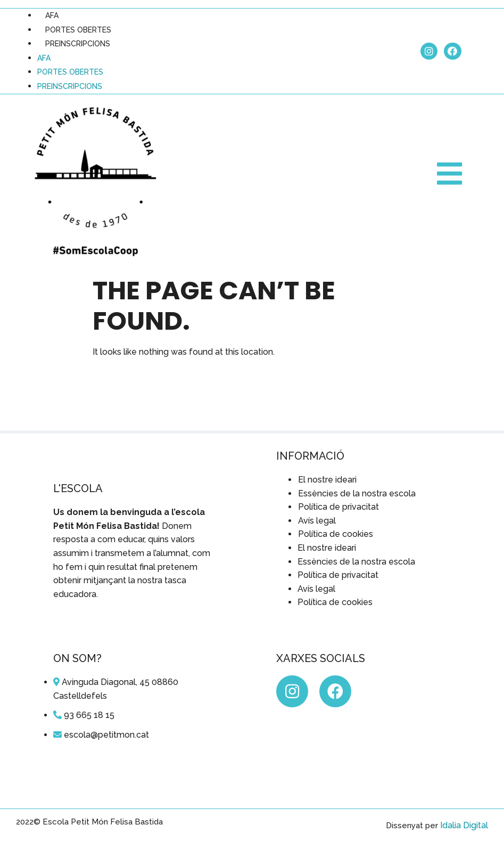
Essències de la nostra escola (357, 493)
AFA (52, 15)
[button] (451, 174)
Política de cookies (336, 534)
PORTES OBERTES (78, 30)
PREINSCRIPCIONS (78, 44)
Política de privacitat (338, 507)
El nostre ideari (327, 480)
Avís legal (317, 521)
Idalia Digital (464, 825)
